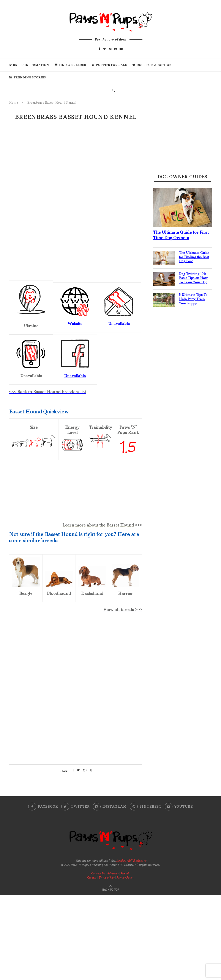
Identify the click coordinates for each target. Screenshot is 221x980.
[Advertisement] (76, 653)
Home (13, 103)
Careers (92, 877)
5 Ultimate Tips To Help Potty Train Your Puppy (193, 299)
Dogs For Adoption (152, 65)
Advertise (113, 873)
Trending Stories (28, 77)
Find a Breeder (70, 65)
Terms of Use (107, 877)
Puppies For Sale (109, 65)
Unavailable (75, 376)
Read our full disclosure (131, 861)
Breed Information (29, 65)
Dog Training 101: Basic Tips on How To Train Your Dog (193, 278)
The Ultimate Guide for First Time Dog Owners (181, 235)
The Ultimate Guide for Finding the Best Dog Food (194, 257)
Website (75, 324)
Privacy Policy (125, 877)
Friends (125, 873)
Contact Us (98, 873)
